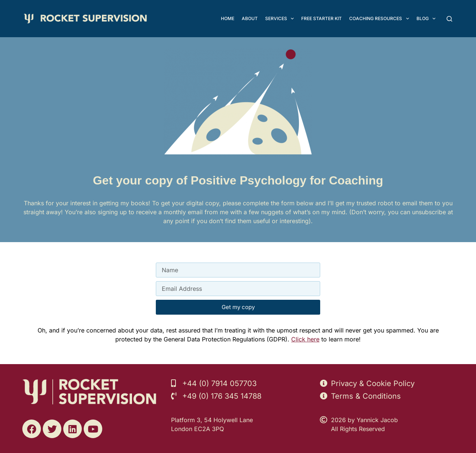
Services (281, 19)
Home (228, 18)
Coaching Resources (380, 19)
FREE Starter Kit (321, 18)
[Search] (449, 19)
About (250, 18)
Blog (427, 19)
